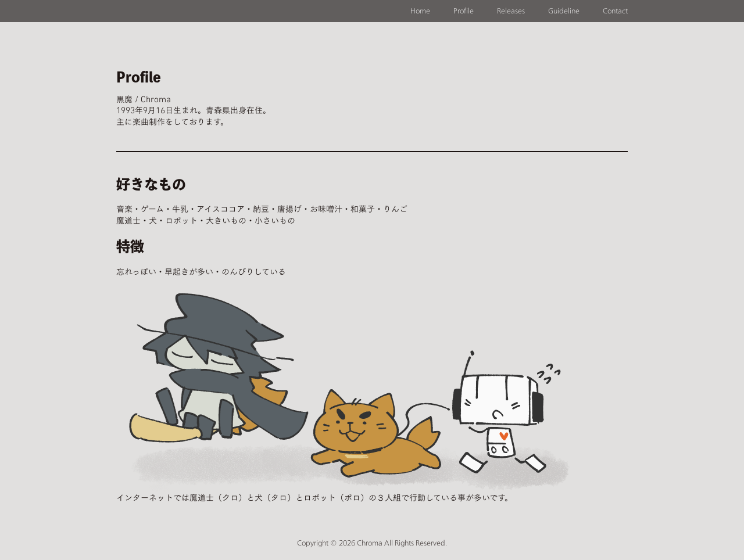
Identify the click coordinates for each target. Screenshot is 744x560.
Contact (615, 11)
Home (420, 11)
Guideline (564, 11)
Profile (464, 11)
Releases (511, 11)
